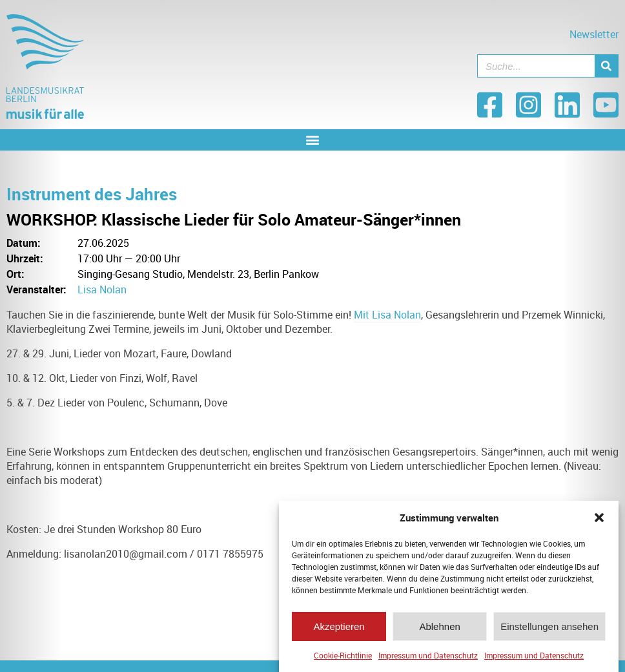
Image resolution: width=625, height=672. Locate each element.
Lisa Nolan (102, 289)
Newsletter (594, 34)
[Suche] (606, 66)
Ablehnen (439, 630)
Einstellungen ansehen (549, 630)
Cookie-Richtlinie (343, 660)
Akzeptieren (339, 630)
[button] (599, 522)
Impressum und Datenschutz (428, 660)
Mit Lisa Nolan (387, 315)
